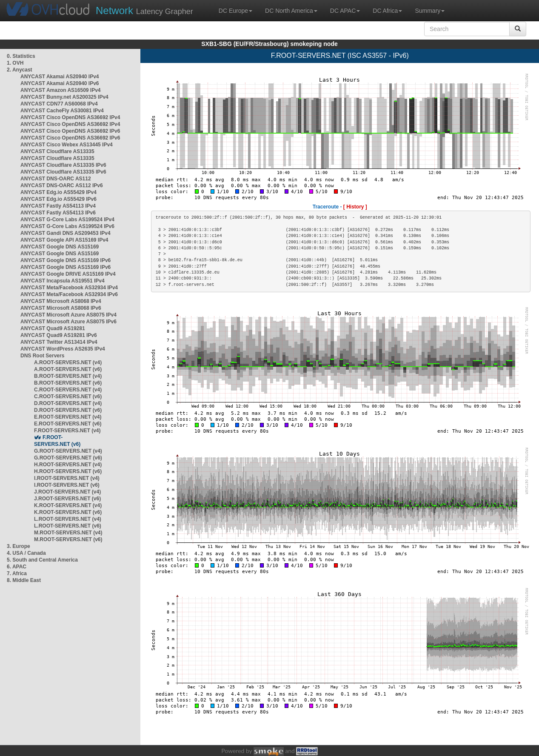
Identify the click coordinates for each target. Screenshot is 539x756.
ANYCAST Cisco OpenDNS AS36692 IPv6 (70, 131)
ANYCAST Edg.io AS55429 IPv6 (58, 199)
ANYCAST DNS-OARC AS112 (56, 179)
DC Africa (387, 11)
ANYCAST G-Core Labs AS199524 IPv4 (67, 220)
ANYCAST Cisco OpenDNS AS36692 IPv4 (70, 117)
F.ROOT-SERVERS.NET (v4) (67, 431)
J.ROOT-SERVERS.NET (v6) (67, 499)
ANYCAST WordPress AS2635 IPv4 (63, 349)
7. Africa (17, 573)
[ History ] (355, 207)
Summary (430, 11)
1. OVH (15, 63)
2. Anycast (20, 70)
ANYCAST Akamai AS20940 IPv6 (60, 83)
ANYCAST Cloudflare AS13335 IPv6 (63, 165)
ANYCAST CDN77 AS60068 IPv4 (59, 104)
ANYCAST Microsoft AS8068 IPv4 (61, 301)
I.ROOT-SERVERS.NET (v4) (67, 478)
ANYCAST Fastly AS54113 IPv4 (58, 206)
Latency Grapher (144, 10)
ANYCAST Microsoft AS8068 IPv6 (61, 308)
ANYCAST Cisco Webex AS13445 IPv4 (67, 145)
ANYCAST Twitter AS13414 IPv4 (59, 342)
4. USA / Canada (26, 553)
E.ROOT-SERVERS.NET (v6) (68, 424)
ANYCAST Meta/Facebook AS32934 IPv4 (69, 288)
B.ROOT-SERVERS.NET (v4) (68, 376)
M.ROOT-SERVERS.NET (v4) (68, 533)
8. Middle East (24, 580)
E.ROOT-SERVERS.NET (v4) (68, 417)
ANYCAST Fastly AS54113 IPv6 (58, 213)
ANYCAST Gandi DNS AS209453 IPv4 (66, 233)
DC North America (291, 11)
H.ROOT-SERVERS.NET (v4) (68, 465)
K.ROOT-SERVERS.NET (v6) (68, 512)
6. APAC (17, 567)
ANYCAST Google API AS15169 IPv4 (64, 240)
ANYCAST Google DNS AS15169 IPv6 (66, 260)
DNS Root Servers (42, 356)
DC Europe (235, 11)
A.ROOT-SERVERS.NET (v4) (68, 362)
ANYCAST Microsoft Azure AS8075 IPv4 (68, 315)
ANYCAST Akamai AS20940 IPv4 (60, 77)
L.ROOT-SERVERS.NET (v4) (68, 519)
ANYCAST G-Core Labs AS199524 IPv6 (67, 226)
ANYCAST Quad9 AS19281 (53, 328)
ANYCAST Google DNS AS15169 (60, 247)
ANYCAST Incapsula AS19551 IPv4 (63, 281)
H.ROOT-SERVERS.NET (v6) (68, 471)
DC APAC (345, 11)
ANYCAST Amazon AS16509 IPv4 (61, 90)
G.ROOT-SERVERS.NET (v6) (68, 458)
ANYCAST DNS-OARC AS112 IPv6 (62, 185)
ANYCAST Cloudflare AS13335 (57, 151)
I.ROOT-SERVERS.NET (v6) (67, 485)
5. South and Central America (42, 560)
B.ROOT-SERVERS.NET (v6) (68, 383)
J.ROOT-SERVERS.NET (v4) (67, 492)
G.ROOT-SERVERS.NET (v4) (68, 451)
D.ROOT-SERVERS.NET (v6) (68, 410)
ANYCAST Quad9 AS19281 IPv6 (59, 335)
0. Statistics (21, 56)
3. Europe (19, 546)
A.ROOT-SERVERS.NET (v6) (68, 369)
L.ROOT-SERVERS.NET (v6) (68, 526)
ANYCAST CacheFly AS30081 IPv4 (62, 111)
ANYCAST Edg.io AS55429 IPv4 (58, 192)
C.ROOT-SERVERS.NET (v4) (68, 390)
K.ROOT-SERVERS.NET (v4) (68, 505)
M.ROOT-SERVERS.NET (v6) (68, 539)
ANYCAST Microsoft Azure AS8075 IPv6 (68, 322)
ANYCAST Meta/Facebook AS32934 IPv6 (69, 294)
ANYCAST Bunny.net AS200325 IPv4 (64, 97)
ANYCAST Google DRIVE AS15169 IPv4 (68, 274)
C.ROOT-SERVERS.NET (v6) (68, 397)
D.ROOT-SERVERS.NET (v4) (68, 403)
